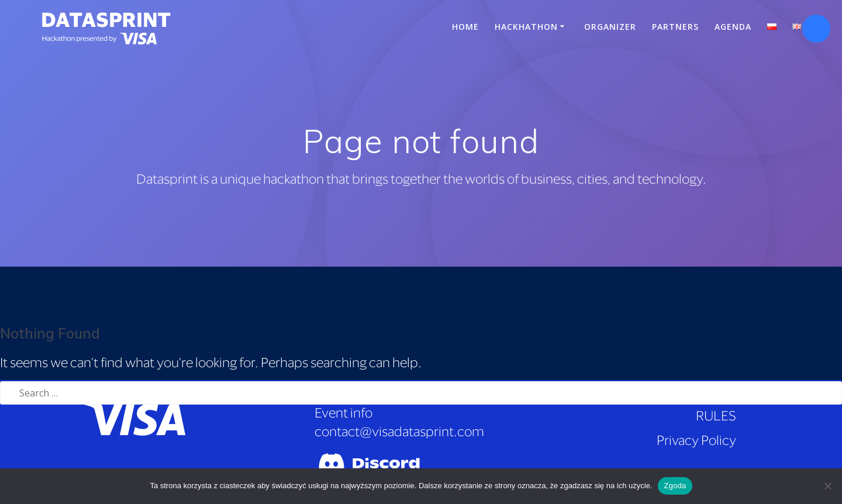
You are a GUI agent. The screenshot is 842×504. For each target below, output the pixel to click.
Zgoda (675, 486)
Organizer (610, 27)
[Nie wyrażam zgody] (827, 486)
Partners (675, 27)
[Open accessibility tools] (816, 29)
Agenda (733, 27)
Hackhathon (526, 27)
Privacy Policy (696, 440)
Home (465, 27)
